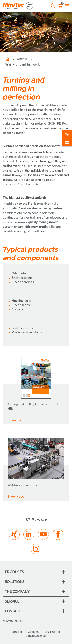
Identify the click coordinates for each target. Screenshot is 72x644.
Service (22, 59)
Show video (16, 497)
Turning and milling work (22, 65)
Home (7, 59)
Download (15, 420)
